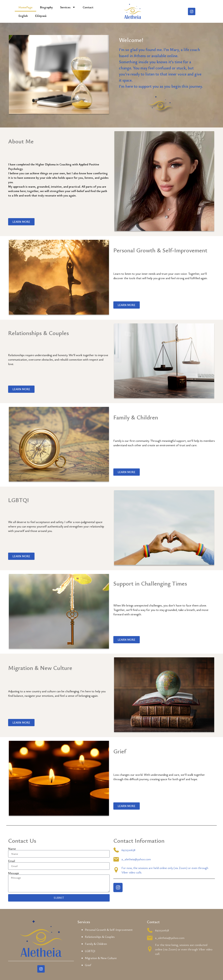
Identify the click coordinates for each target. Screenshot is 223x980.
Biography (46, 7)
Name (12, 849)
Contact (88, 7)
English (23, 16)
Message (14, 873)
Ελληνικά (41, 16)
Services (68, 7)
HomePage (25, 7)
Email (12, 861)
